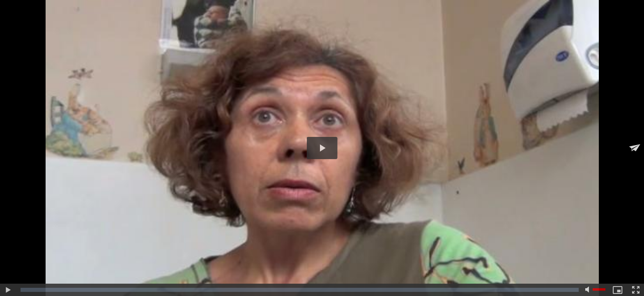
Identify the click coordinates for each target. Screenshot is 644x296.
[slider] (300, 290)
